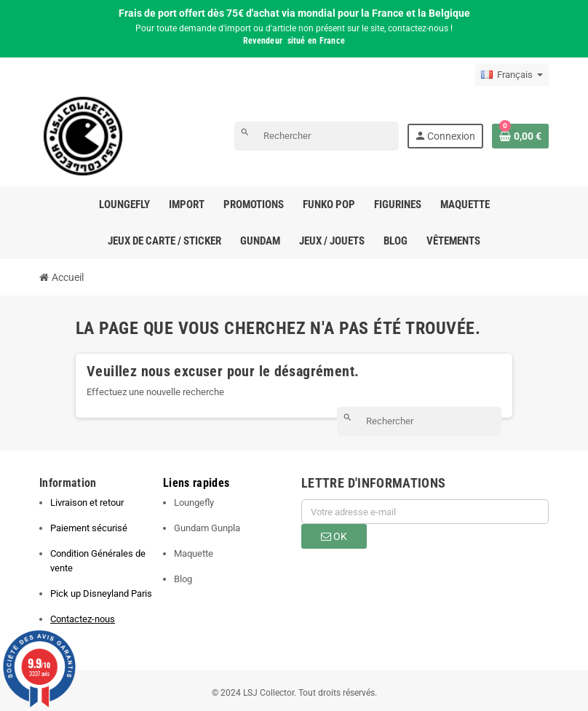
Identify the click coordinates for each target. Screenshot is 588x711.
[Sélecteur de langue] (512, 75)
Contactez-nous (83, 619)
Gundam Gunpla (207, 528)
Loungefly (194, 503)
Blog (183, 579)
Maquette (194, 553)
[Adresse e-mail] (425, 512)
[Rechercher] (317, 136)
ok (334, 536)
